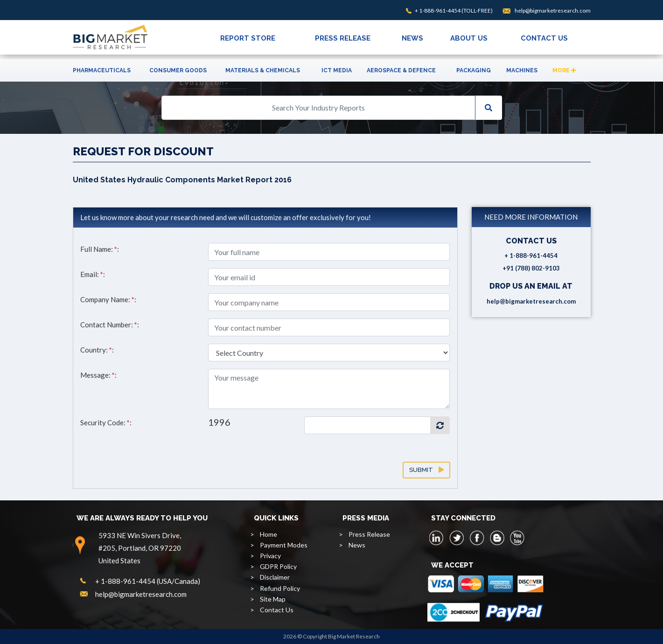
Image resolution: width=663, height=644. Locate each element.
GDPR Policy (278, 566)
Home (269, 534)
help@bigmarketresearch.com (553, 10)
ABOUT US (469, 38)
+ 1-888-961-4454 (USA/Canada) (148, 581)
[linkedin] (437, 538)
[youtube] (517, 538)
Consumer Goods (178, 70)
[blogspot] (497, 538)
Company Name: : (108, 299)
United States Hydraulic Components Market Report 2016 (182, 180)
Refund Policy (280, 588)
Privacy (270, 556)
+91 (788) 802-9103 (531, 268)
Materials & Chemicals (263, 70)
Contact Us (277, 610)
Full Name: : (100, 249)
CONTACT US (544, 38)
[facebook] (477, 538)
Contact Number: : (110, 325)
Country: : (97, 350)
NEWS (412, 38)
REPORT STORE (248, 38)
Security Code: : (106, 422)
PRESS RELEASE (343, 38)
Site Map (273, 599)
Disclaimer (275, 577)
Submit (426, 470)
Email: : (93, 274)
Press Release (369, 534)
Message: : (98, 375)
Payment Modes (284, 545)
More (564, 70)
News (357, 545)
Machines (522, 70)
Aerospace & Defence (401, 70)
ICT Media (337, 70)
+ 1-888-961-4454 (438, 10)
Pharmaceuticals (102, 70)
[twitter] (457, 538)
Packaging (474, 70)
